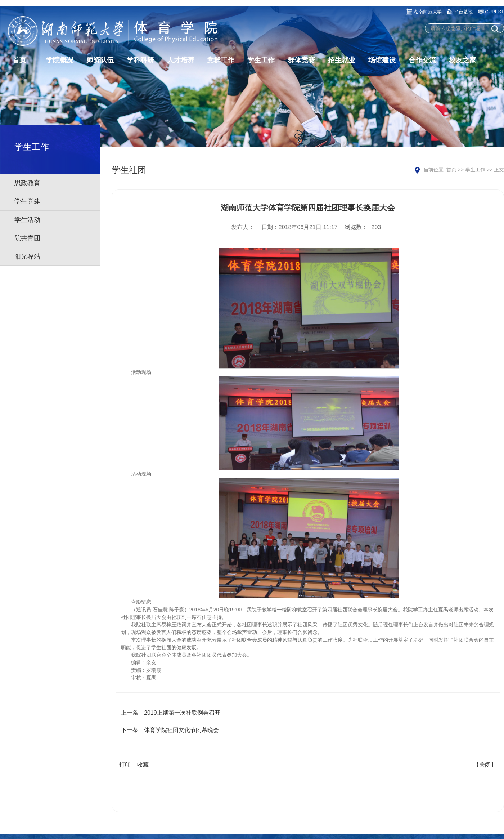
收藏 (143, 765)
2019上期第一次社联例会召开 (182, 713)
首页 (451, 170)
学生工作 (475, 170)
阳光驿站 (27, 256)
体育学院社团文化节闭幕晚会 (181, 730)
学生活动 (27, 220)
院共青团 (27, 238)
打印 (125, 765)
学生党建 (27, 201)
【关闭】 (485, 765)
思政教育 (27, 183)
